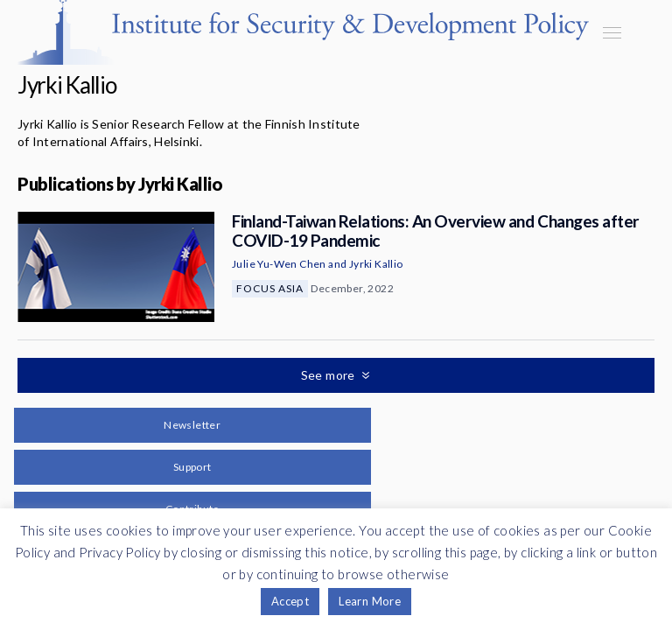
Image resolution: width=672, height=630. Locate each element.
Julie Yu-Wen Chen (279, 264)
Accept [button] (290, 601)
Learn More (370, 601)
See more (330, 375)
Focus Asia (270, 288)
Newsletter (192, 425)
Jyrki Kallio (376, 264)
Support (192, 467)
